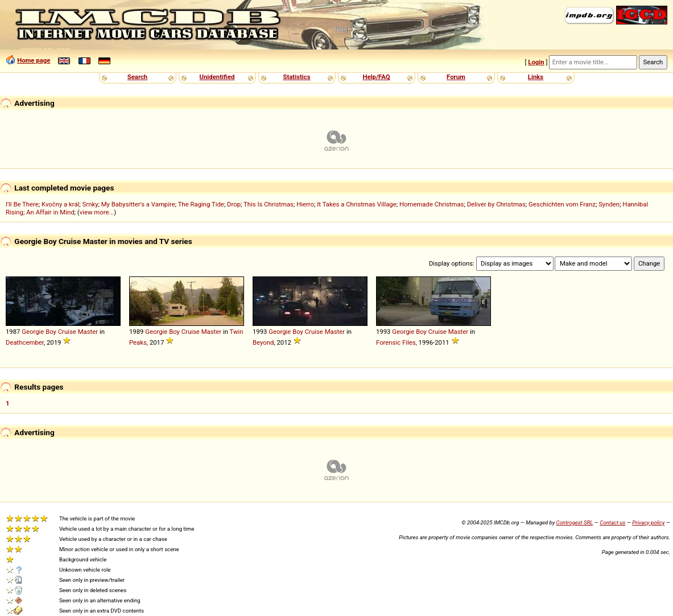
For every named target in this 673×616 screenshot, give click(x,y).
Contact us (612, 522)
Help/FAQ (376, 77)
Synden (609, 204)
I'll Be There (22, 204)
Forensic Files (396, 342)
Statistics (296, 77)
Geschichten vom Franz (562, 204)
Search (137, 77)
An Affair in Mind (50, 212)
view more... (97, 212)
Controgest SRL (574, 522)
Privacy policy (648, 522)
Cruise (67, 332)
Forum (456, 77)
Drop (234, 204)
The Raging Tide (201, 204)
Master (88, 332)
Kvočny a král (60, 204)
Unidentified (217, 77)
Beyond (263, 342)
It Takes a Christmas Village (356, 204)
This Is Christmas (269, 204)
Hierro (305, 204)
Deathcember (25, 342)
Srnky (90, 204)
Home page (34, 60)
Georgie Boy (39, 332)
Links (536, 77)
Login (536, 62)
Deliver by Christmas (496, 204)
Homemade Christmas (432, 204)
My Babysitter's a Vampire (138, 204)
